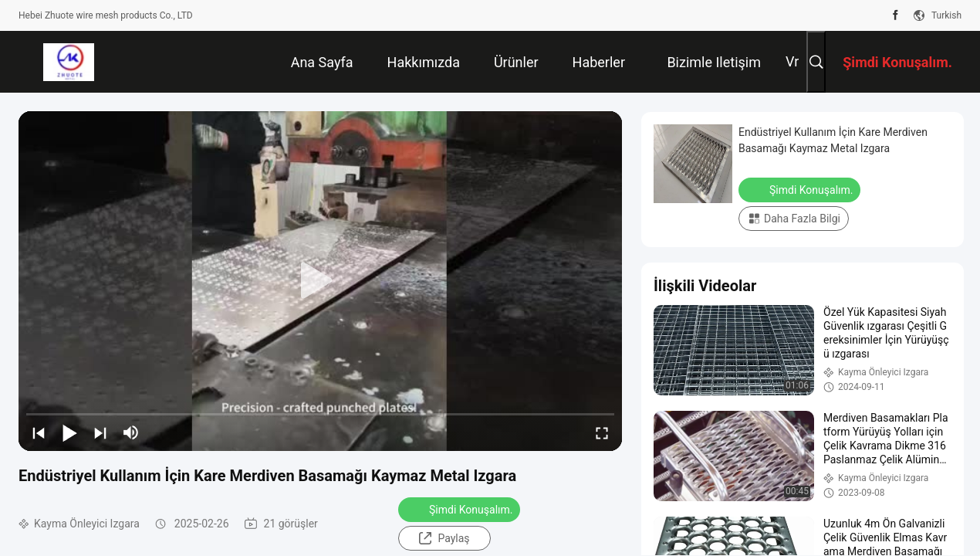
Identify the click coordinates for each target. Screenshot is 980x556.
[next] (100, 432)
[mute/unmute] (131, 432)
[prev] (39, 432)
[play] (320, 281)
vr (792, 61)
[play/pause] (69, 432)
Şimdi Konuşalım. (461, 509)
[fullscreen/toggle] (602, 432)
